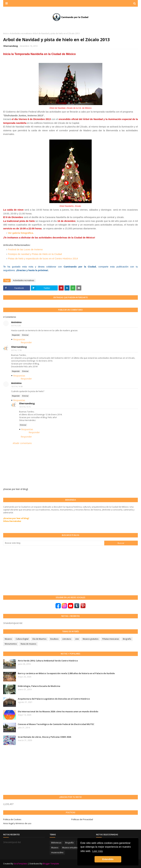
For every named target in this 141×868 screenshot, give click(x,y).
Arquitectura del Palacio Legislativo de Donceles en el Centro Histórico (54, 699)
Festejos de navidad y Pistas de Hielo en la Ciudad (35, 254)
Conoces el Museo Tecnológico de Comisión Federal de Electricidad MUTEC (56, 724)
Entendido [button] (108, 859)
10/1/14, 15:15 (25, 407)
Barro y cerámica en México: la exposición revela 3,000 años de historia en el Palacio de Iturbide (66, 673)
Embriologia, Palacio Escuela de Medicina (39, 686)
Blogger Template (51, 864)
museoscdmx (57, 853)
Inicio (6, 33)
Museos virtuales (70, 848)
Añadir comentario (22, 443)
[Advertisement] (27, 570)
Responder (16, 335)
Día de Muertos (39, 639)
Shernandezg (11, 46)
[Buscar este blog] (54, 543)
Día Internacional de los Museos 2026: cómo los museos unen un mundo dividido (58, 711)
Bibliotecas (56, 843)
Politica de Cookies (12, 819)
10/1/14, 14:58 (17, 386)
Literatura (67, 639)
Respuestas (19, 339)
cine (77, 639)
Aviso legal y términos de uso (17, 823)
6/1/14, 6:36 (16, 326)
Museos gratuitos (91, 639)
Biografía (127, 639)
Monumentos (11, 644)
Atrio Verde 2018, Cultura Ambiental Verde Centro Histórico (48, 661)
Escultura (54, 639)
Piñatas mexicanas (111, 639)
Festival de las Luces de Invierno (25, 249)
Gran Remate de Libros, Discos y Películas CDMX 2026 (44, 737)
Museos (8, 639)
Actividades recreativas (20, 33)
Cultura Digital (22, 639)
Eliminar (25, 335)
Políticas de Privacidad (82, 819)
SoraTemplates (21, 864)
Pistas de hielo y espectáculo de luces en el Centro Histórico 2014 (43, 258)
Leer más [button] (98, 851)
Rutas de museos (28, 644)
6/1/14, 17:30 (16, 350)
